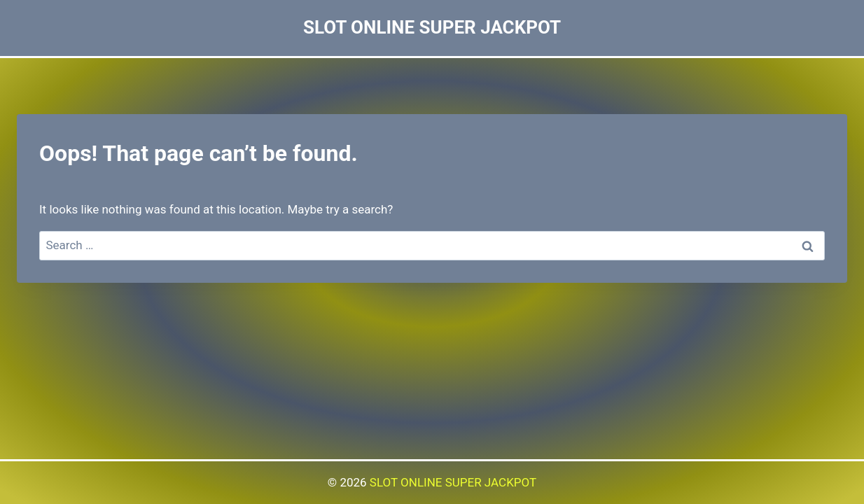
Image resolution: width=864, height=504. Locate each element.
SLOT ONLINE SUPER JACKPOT (453, 482)
